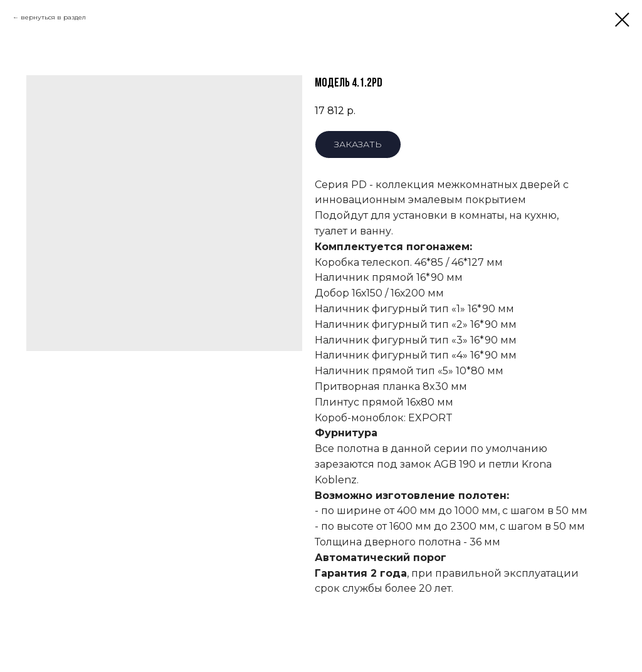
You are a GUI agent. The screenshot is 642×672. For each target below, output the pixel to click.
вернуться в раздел (53, 17)
